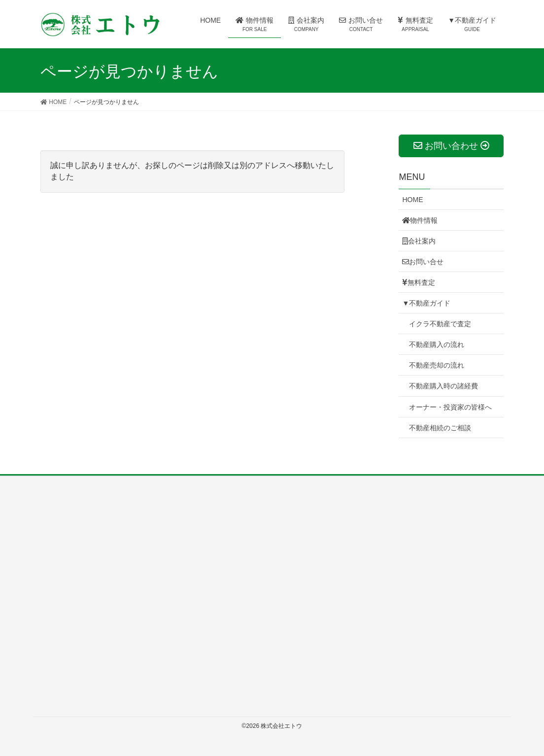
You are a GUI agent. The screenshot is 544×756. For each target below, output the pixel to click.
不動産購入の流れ (437, 344)
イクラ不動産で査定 (440, 324)
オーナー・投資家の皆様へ (450, 407)
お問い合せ (423, 262)
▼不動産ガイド (426, 303)
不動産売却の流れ (437, 365)
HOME (412, 200)
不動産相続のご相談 (440, 428)
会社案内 (419, 241)
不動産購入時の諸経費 (443, 386)
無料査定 (419, 282)
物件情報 (420, 220)
